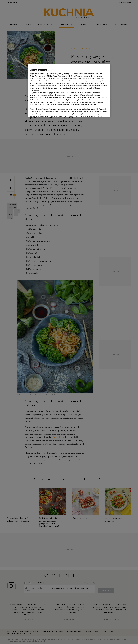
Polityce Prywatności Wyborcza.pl (62, 105)
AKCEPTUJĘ (101, 113)
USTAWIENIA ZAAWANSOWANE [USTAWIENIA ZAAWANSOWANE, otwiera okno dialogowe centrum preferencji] (44, 113)
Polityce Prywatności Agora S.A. (86, 105)
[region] (69, 91)
